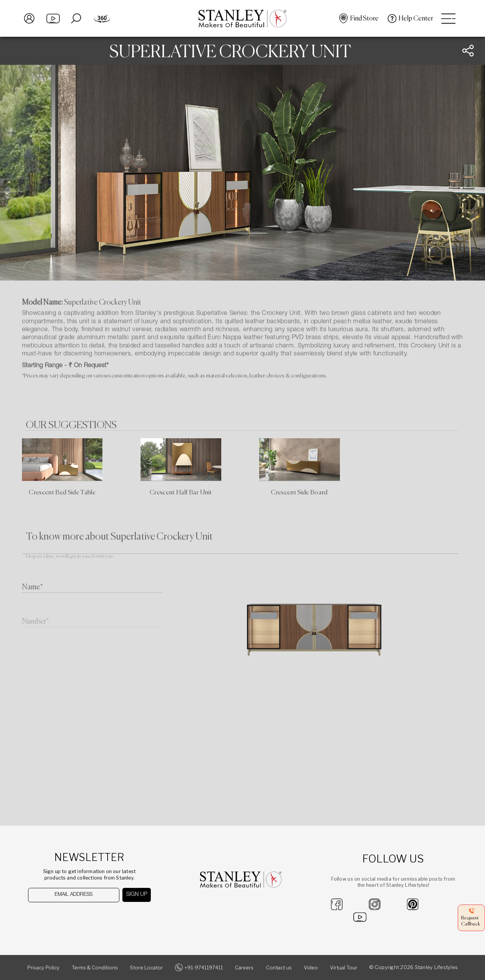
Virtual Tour (344, 968)
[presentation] (67, 917)
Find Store (364, 19)
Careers (244, 968)
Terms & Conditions (95, 968)
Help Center (416, 19)
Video (311, 968)
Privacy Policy (43, 968)
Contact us (279, 968)
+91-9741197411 (204, 968)
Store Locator (146, 968)
